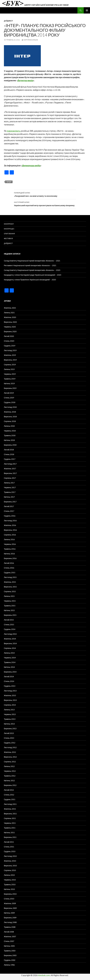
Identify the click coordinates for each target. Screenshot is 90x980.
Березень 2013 (10, 729)
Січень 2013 (9, 738)
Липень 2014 (9, 653)
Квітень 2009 (9, 913)
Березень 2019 (10, 388)
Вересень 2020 (10, 322)
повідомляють (14, 131)
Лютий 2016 (9, 563)
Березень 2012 (10, 785)
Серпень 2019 (10, 365)
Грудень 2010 (10, 851)
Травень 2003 (10, 951)
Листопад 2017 (10, 464)
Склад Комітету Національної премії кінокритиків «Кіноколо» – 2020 (32, 270)
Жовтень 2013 (10, 695)
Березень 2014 (10, 672)
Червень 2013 (10, 714)
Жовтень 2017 (10, 469)
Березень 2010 (10, 894)
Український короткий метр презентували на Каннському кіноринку (45, 204)
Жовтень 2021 (10, 308)
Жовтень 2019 (10, 355)
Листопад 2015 (10, 577)
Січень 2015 (9, 625)
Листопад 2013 (10, 691)
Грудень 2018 (10, 402)
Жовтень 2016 (10, 525)
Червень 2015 (10, 601)
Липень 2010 (9, 875)
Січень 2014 (9, 681)
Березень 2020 (10, 331)
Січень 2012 (9, 795)
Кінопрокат (9, 224)
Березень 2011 (10, 837)
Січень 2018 (9, 454)
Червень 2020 (10, 327)
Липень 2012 (9, 766)
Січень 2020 (9, 341)
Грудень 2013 (10, 686)
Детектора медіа (31, 165)
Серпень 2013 (10, 705)
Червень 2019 (10, 374)
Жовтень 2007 (10, 936)
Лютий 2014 (9, 677)
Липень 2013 (9, 710)
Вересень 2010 (10, 866)
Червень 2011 (10, 823)
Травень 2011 (10, 828)
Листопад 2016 (10, 521)
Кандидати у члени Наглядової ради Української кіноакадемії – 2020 (33, 275)
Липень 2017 (9, 483)
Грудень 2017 (10, 459)
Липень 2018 (9, 426)
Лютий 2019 (9, 393)
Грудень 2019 (10, 346)
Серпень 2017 (10, 478)
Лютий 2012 (9, 790)
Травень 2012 (10, 776)
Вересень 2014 (10, 643)
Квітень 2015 (9, 610)
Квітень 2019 (9, 383)
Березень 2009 (10, 918)
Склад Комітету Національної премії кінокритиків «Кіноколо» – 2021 (32, 261)
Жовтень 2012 (10, 752)
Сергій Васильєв (31, 40)
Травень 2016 (10, 549)
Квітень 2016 (9, 554)
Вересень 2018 (10, 417)
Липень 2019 (9, 369)
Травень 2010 (10, 884)
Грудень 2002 (10, 960)
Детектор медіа (25, 80)
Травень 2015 (10, 606)
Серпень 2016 (10, 535)
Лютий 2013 (9, 733)
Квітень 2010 (9, 889)
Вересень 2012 (10, 757)
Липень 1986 (9, 965)
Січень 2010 (9, 899)
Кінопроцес (9, 229)
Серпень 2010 (10, 870)
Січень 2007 (9, 941)
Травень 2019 (10, 379)
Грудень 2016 (10, 516)
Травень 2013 (10, 719)
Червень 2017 (10, 487)
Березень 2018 (10, 445)
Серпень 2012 (10, 762)
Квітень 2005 (9, 946)
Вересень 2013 (10, 700)
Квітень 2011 (9, 832)
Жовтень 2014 (10, 639)
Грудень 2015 (10, 573)
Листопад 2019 (10, 350)
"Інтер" (9, 182)
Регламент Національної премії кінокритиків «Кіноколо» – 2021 (30, 265)
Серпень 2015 (10, 591)
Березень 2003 (10, 955)
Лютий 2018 (9, 450)
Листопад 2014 (10, 634)
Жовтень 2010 (10, 861)
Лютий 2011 (9, 842)
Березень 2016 (10, 558)
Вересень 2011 (10, 814)
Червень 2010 (10, 880)
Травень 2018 (10, 435)
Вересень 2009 (10, 908)
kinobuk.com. (44, 975)
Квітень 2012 (9, 780)
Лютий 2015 (9, 620)
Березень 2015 (10, 615)
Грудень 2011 (10, 799)
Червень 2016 (10, 544)
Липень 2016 (9, 539)
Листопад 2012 (10, 747)
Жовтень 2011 (10, 809)
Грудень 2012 (10, 743)
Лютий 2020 (9, 336)
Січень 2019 (9, 398)
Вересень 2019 (10, 360)
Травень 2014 (10, 662)
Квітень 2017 (9, 497)
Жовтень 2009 (10, 903)
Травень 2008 (10, 927)
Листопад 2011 (10, 804)
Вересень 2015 (10, 587)
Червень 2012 (10, 771)
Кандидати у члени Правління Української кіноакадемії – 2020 (30, 280)
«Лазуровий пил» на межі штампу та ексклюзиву (45, 194)
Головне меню (87, 10)
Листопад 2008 (10, 922)
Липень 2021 (9, 313)
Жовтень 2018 (10, 412)
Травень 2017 (10, 492)
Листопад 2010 (10, 856)
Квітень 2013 (9, 724)
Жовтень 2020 (10, 317)
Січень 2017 (9, 511)
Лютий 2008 (9, 932)
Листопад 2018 (10, 407)
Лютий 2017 (9, 506)
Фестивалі (8, 239)
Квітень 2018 (9, 440)
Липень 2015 (9, 596)
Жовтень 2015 (10, 582)
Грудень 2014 (10, 629)
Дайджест (8, 21)
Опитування (9, 234)
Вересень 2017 (10, 473)
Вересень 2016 (10, 530)
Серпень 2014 (10, 648)
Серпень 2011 (10, 818)
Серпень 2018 (10, 421)
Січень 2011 (9, 847)
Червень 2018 (10, 431)
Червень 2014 (10, 658)
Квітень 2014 (9, 667)
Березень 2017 (10, 502)
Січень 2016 (9, 568)
